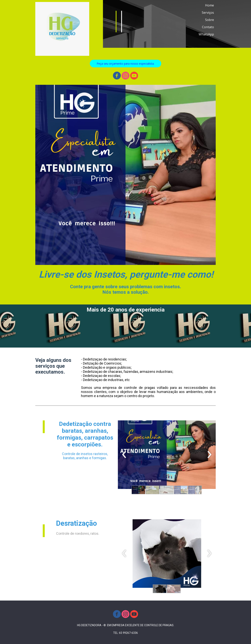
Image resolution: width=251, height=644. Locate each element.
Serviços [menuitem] (208, 13)
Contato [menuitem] (208, 27)
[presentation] (124, 455)
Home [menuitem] (210, 5)
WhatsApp (206, 34)
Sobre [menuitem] (210, 20)
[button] (125, 64)
